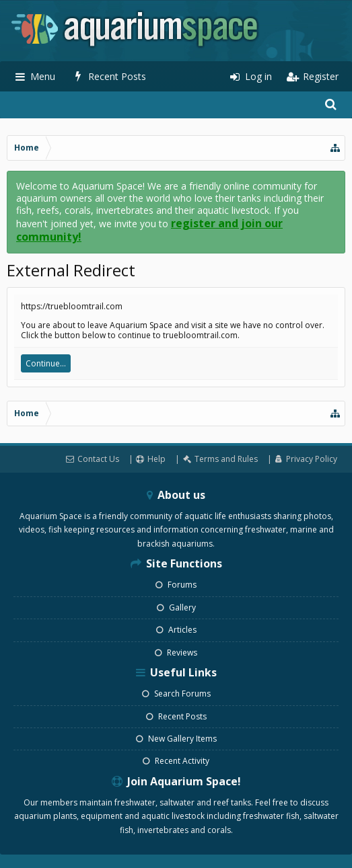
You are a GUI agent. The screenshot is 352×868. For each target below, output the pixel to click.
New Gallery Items (176, 739)
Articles (176, 630)
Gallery (176, 607)
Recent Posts (176, 716)
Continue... (46, 363)
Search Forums (176, 694)
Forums (176, 585)
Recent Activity (176, 761)
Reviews (176, 653)
